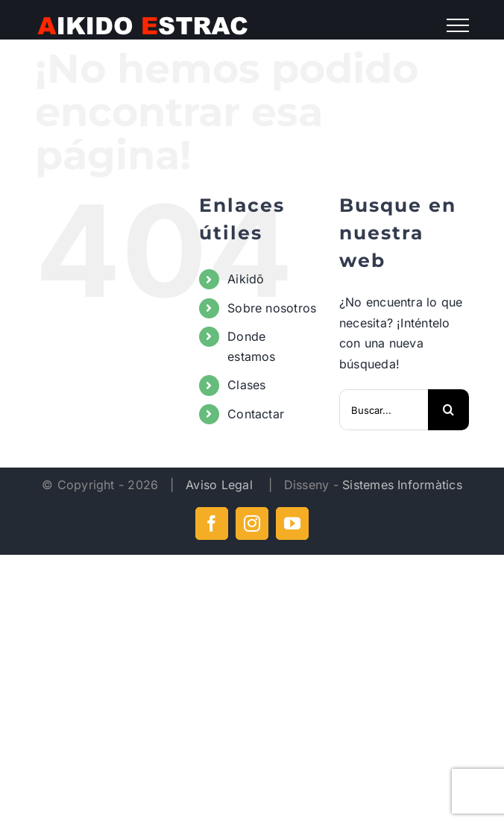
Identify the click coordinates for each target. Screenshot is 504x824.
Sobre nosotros (272, 308)
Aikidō (246, 279)
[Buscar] (448, 410)
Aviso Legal (221, 485)
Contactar (256, 414)
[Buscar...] (384, 410)
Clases (246, 385)
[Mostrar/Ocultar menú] (457, 25)
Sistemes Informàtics (402, 485)
